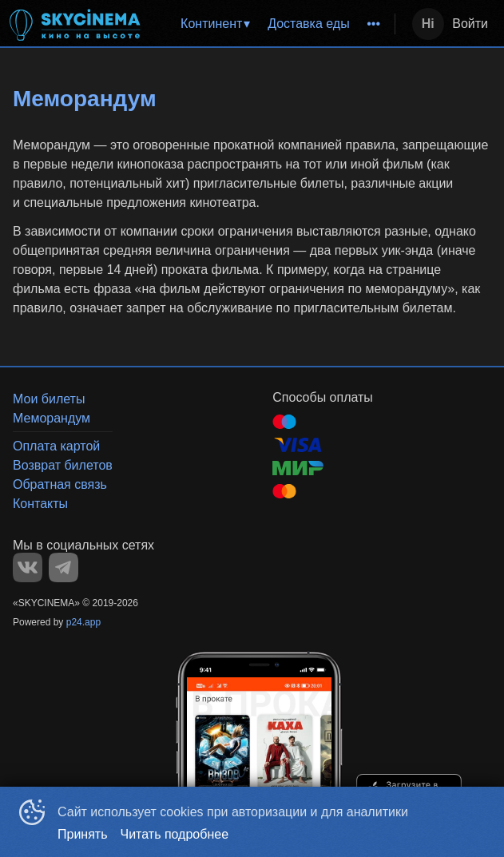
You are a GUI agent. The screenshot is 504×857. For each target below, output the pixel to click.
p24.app (83, 622)
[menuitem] (214, 24)
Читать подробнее (175, 834)
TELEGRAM (63, 567)
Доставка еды (309, 24)
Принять (83, 834)
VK (28, 567)
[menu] (272, 24)
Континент (211, 24)
